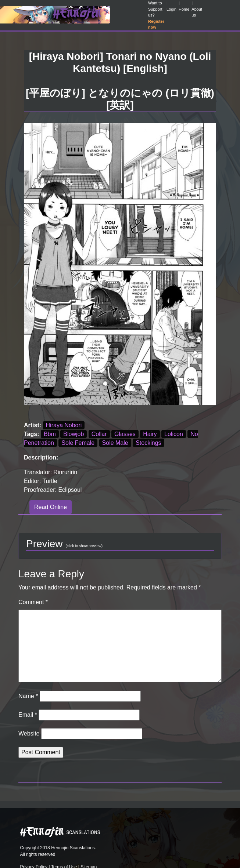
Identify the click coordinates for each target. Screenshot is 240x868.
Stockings (148, 443)
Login (171, 9)
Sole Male (115, 443)
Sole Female (78, 443)
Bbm (50, 434)
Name (28, 696)
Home (184, 9)
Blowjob (74, 434)
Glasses (125, 434)
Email (28, 715)
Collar (99, 434)
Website (29, 733)
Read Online (51, 507)
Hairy (150, 434)
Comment (33, 602)
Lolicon (174, 434)
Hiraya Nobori (64, 425)
